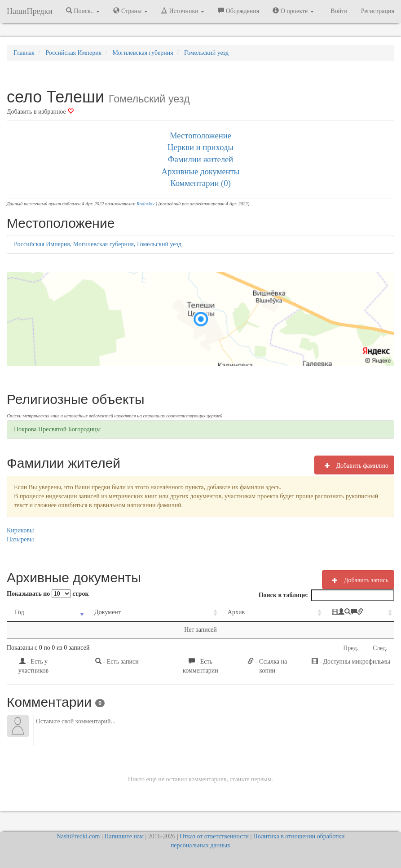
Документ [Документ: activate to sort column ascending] (94, 612)
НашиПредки (30, 11)
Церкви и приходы (200, 147)
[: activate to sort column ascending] (332, 613)
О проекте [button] (293, 11)
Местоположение (200, 135)
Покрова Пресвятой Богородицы (57, 429)
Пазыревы (20, 539)
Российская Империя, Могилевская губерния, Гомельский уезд (98, 244)
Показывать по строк (48, 594)
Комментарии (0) (200, 183)
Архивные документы (201, 171)
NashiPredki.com (78, 836)
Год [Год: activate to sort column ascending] (20, 612)
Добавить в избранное (40, 112)
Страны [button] (130, 11)
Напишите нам (124, 836)
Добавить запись (358, 580)
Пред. (351, 648)
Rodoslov (145, 204)
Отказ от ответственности (214, 836)
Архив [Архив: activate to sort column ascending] (200, 612)
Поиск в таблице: (326, 595)
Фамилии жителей (201, 159)
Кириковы (20, 530)
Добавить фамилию (354, 465)
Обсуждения (238, 11)
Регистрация (378, 11)
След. (380, 648)
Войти (339, 11)
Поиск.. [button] (83, 11)
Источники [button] (183, 11)
